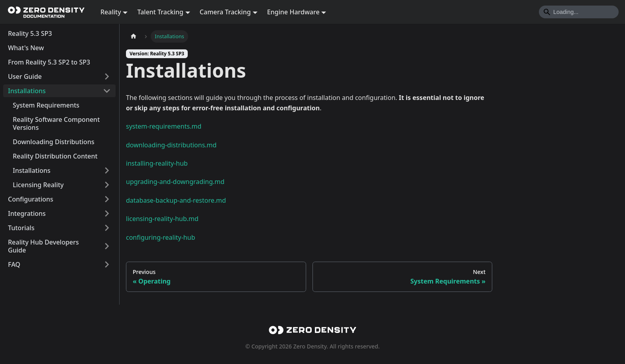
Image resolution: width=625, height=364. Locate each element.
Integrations (27, 213)
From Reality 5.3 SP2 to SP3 (49, 62)
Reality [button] (111, 12)
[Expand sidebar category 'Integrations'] (107, 213)
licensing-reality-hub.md (162, 219)
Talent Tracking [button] (160, 12)
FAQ (14, 264)
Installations (27, 91)
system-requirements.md (164, 126)
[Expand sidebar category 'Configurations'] (107, 199)
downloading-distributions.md (171, 145)
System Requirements (46, 105)
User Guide (25, 76)
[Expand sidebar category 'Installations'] (107, 170)
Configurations (31, 199)
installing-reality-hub (157, 163)
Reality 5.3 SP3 (30, 33)
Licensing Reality (38, 185)
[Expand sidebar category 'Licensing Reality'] (107, 185)
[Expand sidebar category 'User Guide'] (107, 76)
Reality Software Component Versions (56, 123)
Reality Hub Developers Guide (43, 246)
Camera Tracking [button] (225, 12)
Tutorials (21, 228)
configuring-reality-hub (160, 237)
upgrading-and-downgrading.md (175, 182)
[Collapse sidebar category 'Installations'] (107, 91)
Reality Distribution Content (55, 156)
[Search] (579, 12)
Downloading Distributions (54, 142)
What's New (26, 48)
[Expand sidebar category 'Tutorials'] (107, 228)
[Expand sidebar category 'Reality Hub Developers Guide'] (107, 246)
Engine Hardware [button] (293, 12)
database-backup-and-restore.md (176, 200)
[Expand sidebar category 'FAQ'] (107, 264)
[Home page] (134, 36)
